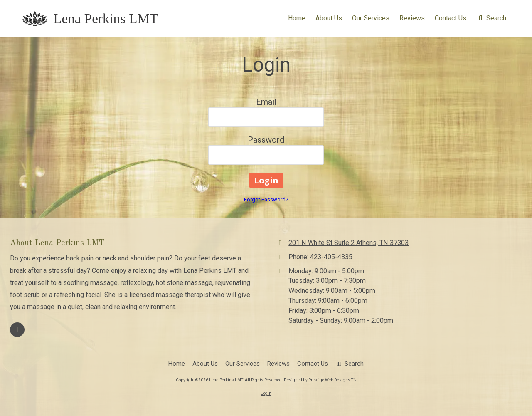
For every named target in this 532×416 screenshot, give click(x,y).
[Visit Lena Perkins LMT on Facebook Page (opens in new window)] (17, 330)
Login (266, 393)
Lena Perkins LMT (106, 19)
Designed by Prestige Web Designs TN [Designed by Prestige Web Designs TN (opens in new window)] (320, 380)
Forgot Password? (266, 199)
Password (266, 140)
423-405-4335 (331, 257)
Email (266, 102)
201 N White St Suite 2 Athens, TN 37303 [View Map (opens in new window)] (349, 243)
